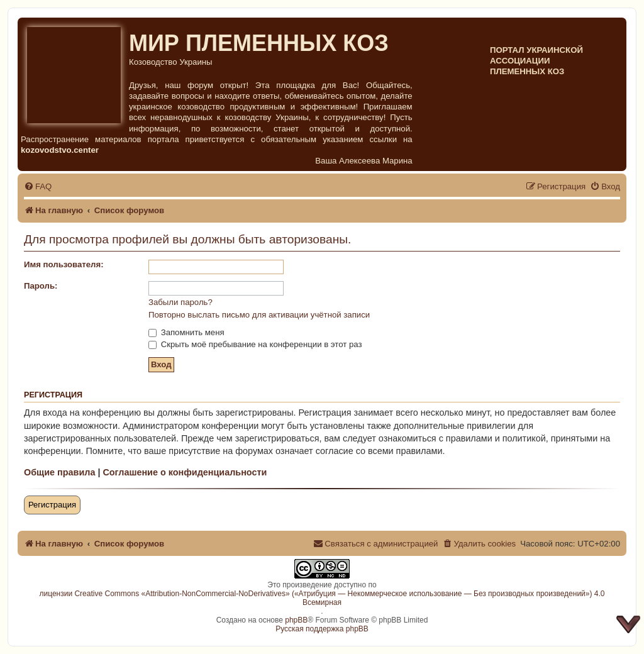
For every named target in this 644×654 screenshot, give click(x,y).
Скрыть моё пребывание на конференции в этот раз (255, 344)
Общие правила (59, 472)
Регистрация (52, 505)
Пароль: (41, 286)
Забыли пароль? (180, 302)
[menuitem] (38, 186)
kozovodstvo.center (60, 150)
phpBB (296, 620)
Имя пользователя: (64, 264)
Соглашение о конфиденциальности (185, 472)
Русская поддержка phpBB (322, 629)
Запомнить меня (186, 332)
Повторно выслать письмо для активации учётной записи (259, 315)
